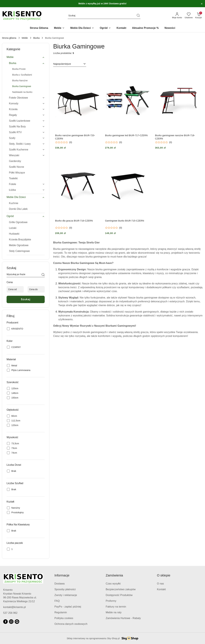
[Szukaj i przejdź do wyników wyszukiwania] (138, 16)
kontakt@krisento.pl (14, 607)
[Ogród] (105, 28)
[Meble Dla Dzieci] (82, 28)
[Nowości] (170, 28)
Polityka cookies (64, 618)
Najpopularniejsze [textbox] (62, 64)
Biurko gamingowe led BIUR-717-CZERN (126, 135)
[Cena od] (15, 289)
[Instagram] (11, 622)
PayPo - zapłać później (68, 607)
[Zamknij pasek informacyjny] (202, 4)
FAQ (57, 601)
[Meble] (59, 28)
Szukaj (26, 299)
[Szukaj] (43, 275)
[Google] (17, 622)
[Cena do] (36, 289)
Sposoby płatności (65, 589)
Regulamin (61, 612)
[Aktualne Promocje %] (145, 28)
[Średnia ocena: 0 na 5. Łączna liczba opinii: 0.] (64, 142)
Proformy (111, 601)
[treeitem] (26, 57)
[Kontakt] (121, 28)
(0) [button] (71, 142)
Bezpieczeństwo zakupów (121, 589)
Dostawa (59, 584)
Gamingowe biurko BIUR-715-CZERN (125, 221)
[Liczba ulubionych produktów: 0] (189, 16)
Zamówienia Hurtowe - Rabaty (123, 618)
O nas (160, 584)
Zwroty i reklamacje (66, 595)
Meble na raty (114, 612)
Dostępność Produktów (119, 595)
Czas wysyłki (113, 584)
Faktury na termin (116, 607)
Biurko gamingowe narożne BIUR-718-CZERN (175, 137)
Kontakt (161, 589)
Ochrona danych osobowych (71, 624)
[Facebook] (5, 622)
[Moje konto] (177, 16)
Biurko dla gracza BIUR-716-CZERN (74, 221)
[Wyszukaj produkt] (104, 16)
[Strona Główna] (39, 28)
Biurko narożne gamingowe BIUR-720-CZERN (75, 137)
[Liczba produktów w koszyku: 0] (199, 16)
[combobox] (70, 64)
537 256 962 (10, 613)
